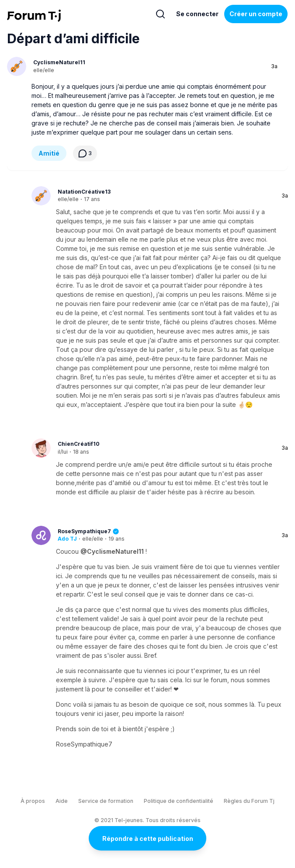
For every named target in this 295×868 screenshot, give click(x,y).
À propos (33, 801)
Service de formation (106, 801)
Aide (62, 801)
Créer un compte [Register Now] (256, 14)
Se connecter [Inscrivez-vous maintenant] (197, 14)
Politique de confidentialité (179, 801)
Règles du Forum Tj (249, 801)
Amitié (49, 153)
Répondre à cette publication (148, 838)
